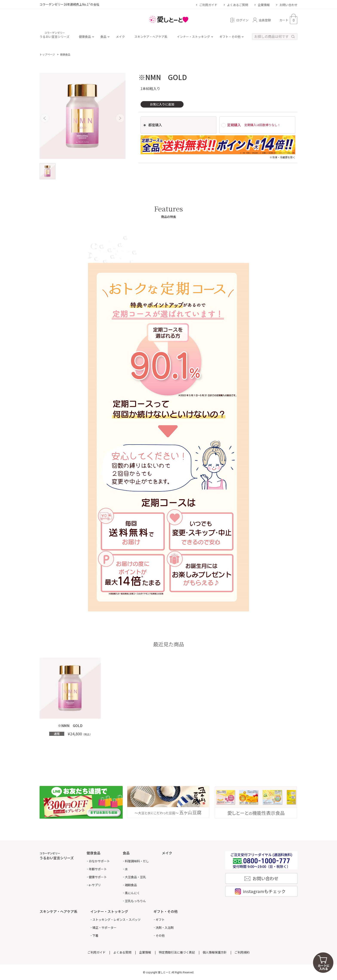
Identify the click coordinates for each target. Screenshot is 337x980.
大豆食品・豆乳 (135, 877)
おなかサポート (99, 861)
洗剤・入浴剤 (165, 928)
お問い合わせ (288, 5)
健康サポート (98, 877)
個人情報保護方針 (215, 952)
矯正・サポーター (104, 928)
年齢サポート (98, 869)
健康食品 (85, 37)
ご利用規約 (242, 952)
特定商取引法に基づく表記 (177, 952)
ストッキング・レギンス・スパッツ (116, 920)
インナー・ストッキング (193, 37)
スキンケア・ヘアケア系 (151, 37)
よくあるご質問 (237, 5)
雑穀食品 (131, 885)
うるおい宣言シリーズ (54, 35)
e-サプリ (95, 885)
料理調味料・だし (137, 861)
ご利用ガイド (208, 5)
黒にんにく (132, 893)
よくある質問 (122, 952)
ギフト (160, 920)
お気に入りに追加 (162, 104)
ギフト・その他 (230, 37)
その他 (160, 935)
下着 (95, 935)
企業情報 (264, 5)
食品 (103, 37)
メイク (120, 37)
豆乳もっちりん (135, 901)
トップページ (47, 54)
